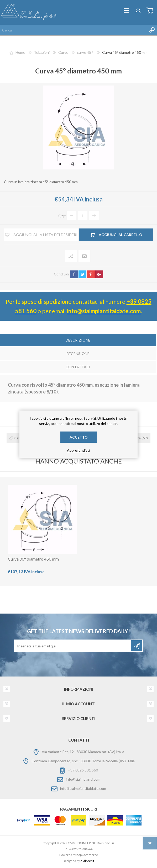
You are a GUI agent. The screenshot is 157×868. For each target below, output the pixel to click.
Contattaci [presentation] (78, 367)
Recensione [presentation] (78, 353)
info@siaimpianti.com (83, 779)
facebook (74, 274)
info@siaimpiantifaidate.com (104, 311)
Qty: (62, 216)
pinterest (91, 274)
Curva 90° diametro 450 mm (33, 559)
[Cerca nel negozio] (73, 30)
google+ (99, 274)
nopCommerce (87, 855)
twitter (82, 274)
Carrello (150, 10)
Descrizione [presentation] (78, 340)
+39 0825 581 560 (83, 770)
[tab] (78, 341)
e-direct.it (87, 861)
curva (18, 438)
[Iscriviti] (73, 646)
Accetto (79, 437)
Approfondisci (78, 450)
